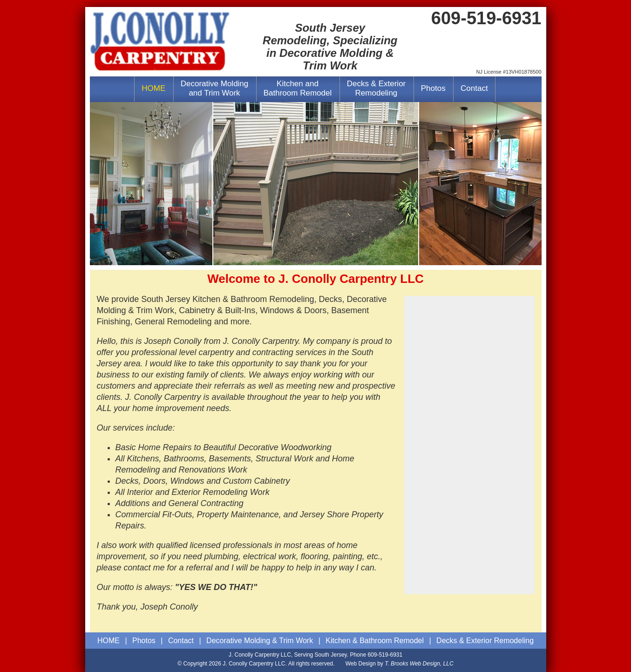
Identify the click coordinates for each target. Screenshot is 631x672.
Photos (433, 88)
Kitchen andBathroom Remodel (298, 88)
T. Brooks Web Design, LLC (419, 664)
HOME (153, 88)
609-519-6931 (385, 655)
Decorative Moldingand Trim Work (215, 88)
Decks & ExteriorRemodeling (377, 88)
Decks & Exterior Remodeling (485, 641)
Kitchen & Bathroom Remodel (375, 641)
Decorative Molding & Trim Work (260, 641)
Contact (474, 88)
